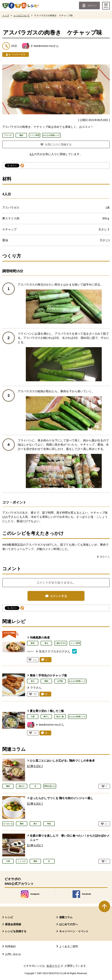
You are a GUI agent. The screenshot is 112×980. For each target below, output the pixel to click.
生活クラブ (55, 966)
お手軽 (60, 681)
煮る (46, 643)
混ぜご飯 (60, 717)
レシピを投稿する (16, 931)
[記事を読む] (35, 766)
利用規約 (10, 946)
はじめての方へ (69, 924)
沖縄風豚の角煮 (40, 638)
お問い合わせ (13, 954)
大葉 (33, 717)
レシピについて (22, 16)
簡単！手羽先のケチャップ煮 (48, 675)
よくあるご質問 (69, 946)
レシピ (9, 917)
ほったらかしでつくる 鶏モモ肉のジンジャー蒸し (62, 798)
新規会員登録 (13, 924)
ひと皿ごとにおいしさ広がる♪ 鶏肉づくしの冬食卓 (62, 761)
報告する (105, 557)
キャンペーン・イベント (74, 931)
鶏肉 (46, 681)
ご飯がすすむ (61, 643)
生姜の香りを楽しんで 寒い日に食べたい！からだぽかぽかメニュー (70, 838)
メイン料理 (75, 643)
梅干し (46, 717)
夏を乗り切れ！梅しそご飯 (47, 711)
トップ (6, 16)
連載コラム (66, 917)
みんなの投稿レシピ (77, 681)
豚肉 (33, 643)
